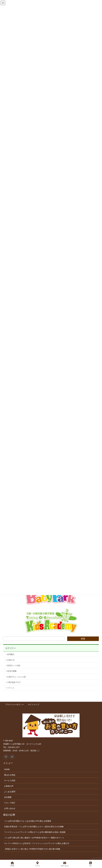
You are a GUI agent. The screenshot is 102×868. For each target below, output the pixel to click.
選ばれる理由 (10, 775)
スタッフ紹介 (10, 803)
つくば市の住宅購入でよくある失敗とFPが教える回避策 (28, 821)
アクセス (37, 864)
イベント (11, 688)
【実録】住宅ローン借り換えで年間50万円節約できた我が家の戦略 (32, 849)
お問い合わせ (10, 808)
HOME (7, 769)
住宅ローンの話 (14, 665)
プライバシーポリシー (15, 705)
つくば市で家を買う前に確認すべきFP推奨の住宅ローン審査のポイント (34, 838)
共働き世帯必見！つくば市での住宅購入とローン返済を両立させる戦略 (34, 827)
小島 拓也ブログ (14, 682)
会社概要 (8, 797)
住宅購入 (11, 654)
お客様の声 (9, 786)
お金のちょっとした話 (16, 677)
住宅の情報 (12, 671)
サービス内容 (10, 780)
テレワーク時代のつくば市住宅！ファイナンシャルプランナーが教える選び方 (37, 843)
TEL (91, 864)
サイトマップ (34, 705)
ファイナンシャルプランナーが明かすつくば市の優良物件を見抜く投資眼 (35, 832)
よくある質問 (10, 792)
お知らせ (11, 660)
